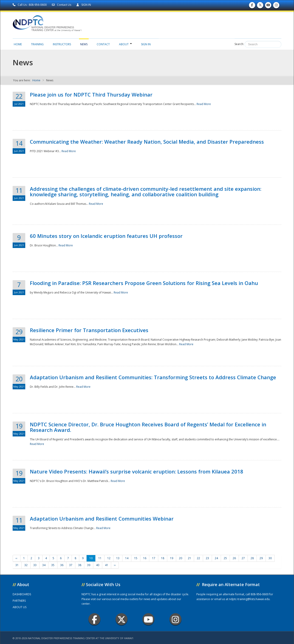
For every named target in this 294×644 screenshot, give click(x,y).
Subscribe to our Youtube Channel (268, 6)
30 (270, 558)
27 (243, 558)
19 (172, 558)
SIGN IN (84, 5)
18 (163, 558)
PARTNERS (19, 601)
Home (18, 44)
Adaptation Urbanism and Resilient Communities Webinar (102, 519)
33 (35, 565)
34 (44, 565)
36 (62, 565)
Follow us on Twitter (260, 6)
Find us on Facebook (252, 6)
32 (26, 565)
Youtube (148, 619)
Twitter (122, 619)
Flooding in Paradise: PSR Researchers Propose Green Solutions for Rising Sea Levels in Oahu (144, 283)
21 (189, 558)
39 (89, 565)
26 (234, 558)
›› (115, 565)
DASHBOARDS (22, 594)
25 (225, 558)
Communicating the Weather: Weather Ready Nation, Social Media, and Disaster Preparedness (147, 142)
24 (216, 558)
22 (198, 558)
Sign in (146, 44)
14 (127, 558)
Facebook (95, 619)
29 (261, 558)
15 (136, 558)
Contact (103, 44)
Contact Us (62, 5)
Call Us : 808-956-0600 (30, 5)
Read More (204, 104)
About (125, 44)
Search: (239, 44)
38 (80, 565)
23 (207, 558)
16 (145, 558)
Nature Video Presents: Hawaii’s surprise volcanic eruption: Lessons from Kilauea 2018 (137, 471)
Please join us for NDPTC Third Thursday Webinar (91, 94)
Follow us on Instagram (276, 6)
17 (154, 558)
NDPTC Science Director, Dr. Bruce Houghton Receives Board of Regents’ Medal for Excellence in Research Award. (148, 427)
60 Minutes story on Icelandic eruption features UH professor (106, 236)
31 (17, 565)
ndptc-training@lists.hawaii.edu (249, 599)
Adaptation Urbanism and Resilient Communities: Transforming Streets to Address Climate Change (153, 377)
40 (98, 565)
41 (107, 565)
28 (252, 558)
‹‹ (17, 558)
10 (91, 558)
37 (71, 565)
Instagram (175, 619)
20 (181, 558)
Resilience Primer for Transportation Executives (89, 330)
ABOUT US (20, 607)
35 (53, 565)
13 (118, 558)
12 (109, 558)
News (84, 44)
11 (100, 558)
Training (37, 44)
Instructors (62, 44)
